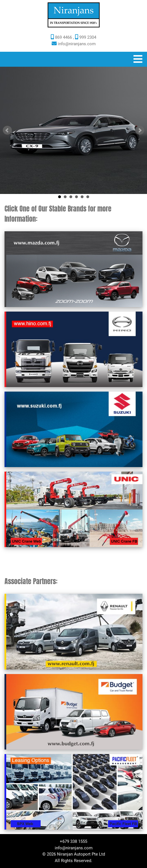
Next (140, 130)
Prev (7, 130)
